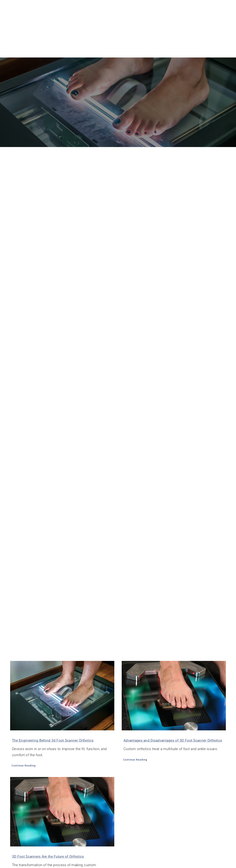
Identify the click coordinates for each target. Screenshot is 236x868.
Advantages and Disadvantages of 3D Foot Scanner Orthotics (173, 740)
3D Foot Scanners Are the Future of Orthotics (48, 856)
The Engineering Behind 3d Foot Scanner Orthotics (53, 740)
